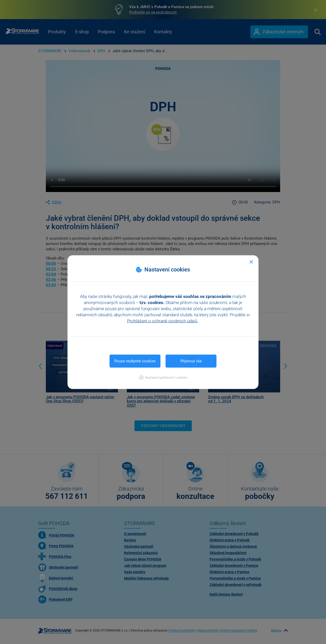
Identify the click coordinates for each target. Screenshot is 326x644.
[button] (163, 377)
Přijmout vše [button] (191, 361)
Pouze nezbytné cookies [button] (135, 361)
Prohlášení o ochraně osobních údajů (163, 321)
